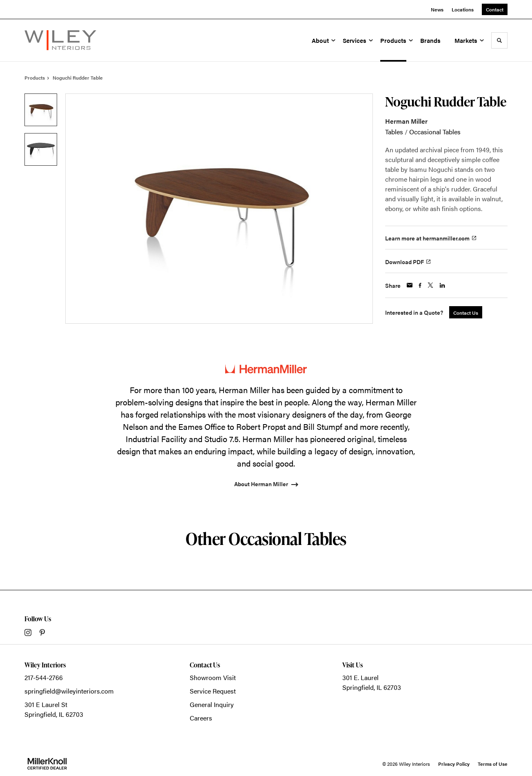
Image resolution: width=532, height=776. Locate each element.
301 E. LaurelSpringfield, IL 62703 (372, 682)
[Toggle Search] (499, 40)
